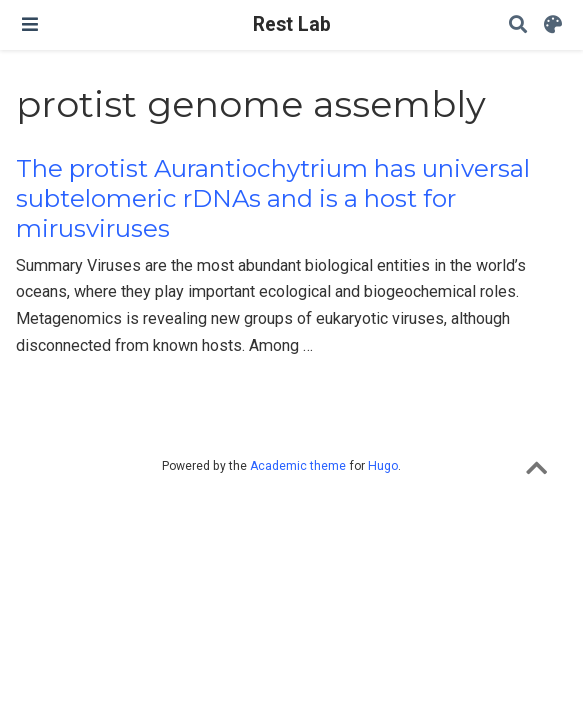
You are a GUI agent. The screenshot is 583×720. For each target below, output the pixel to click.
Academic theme (298, 466)
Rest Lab (292, 24)
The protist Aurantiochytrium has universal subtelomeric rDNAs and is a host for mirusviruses (273, 199)
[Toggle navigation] (30, 24)
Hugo (383, 466)
